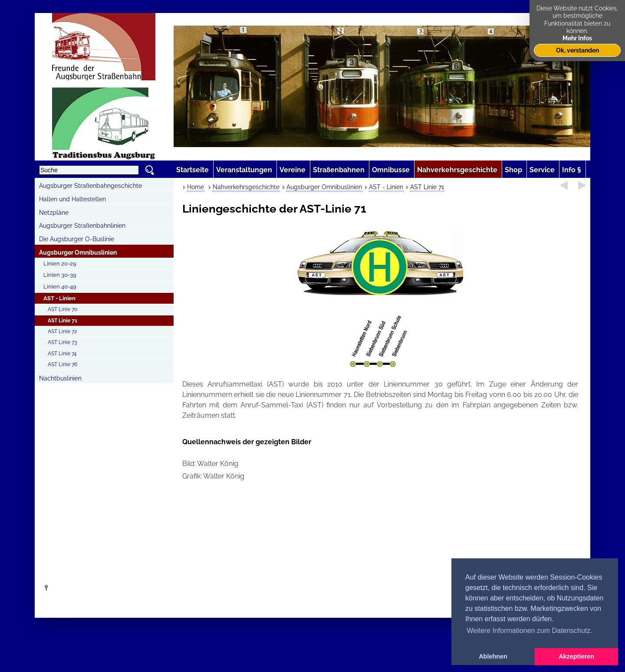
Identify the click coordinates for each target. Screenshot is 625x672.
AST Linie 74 (62, 354)
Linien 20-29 (60, 264)
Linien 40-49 (60, 287)
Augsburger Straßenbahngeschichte (90, 186)
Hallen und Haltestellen (72, 199)
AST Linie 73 (62, 342)
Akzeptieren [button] (576, 656)
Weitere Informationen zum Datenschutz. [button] (530, 631)
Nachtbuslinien (60, 378)
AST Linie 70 (62, 309)
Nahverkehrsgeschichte (246, 187)
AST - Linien (59, 298)
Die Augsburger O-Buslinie (77, 239)
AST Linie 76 (62, 364)
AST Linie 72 (62, 331)
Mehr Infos (577, 38)
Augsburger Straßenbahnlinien (82, 226)
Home (196, 187)
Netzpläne (54, 213)
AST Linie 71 (62, 321)
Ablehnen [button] (493, 656)
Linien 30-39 (60, 275)
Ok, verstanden (577, 50)
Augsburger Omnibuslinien (78, 252)
